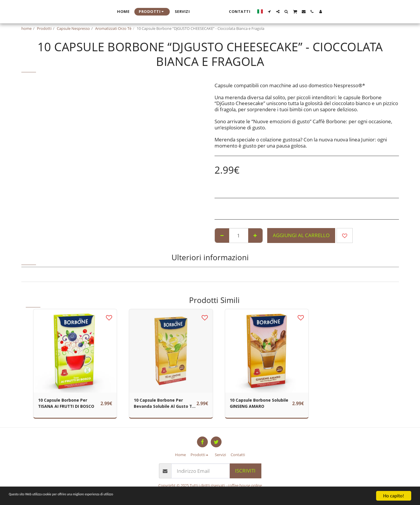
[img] (75, 351)
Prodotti (44, 28)
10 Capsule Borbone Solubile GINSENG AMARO (260, 404)
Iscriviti (245, 471)
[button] (326, 12)
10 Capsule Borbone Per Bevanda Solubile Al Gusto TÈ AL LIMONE (162, 405)
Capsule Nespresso (73, 28)
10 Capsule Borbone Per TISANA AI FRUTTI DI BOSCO (66, 405)
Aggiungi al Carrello (301, 235)
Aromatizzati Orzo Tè (113, 28)
